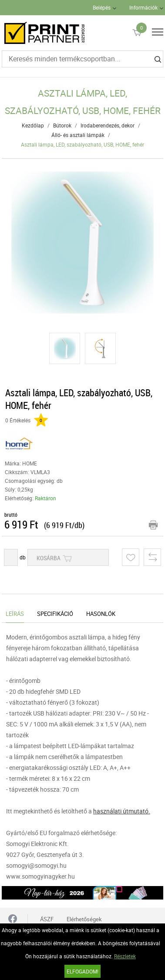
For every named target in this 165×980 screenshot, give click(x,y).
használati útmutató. (122, 811)
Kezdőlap (33, 125)
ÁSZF (47, 919)
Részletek (125, 956)
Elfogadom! (82, 971)
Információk (143, 7)
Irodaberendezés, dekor (108, 125)
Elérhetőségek (84, 919)
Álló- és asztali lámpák (78, 135)
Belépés (102, 7)
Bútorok (62, 125)
